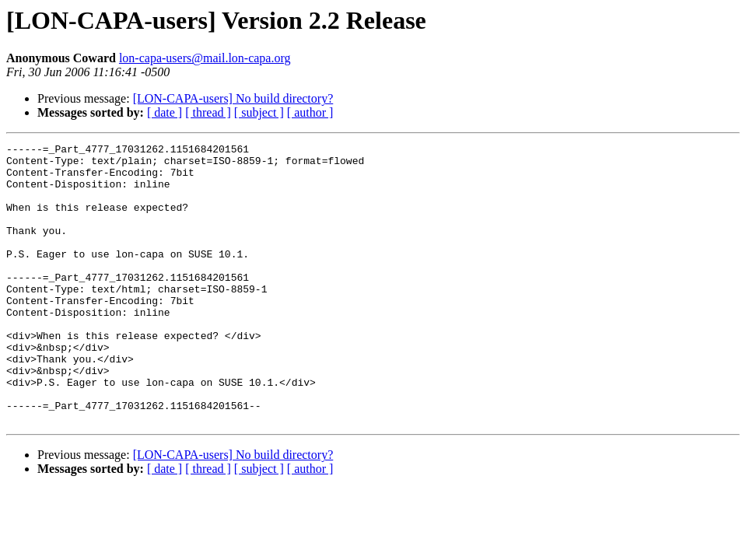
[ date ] (165, 112)
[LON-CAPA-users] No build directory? (233, 98)
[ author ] (310, 112)
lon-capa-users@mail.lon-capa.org (205, 58)
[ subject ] (259, 112)
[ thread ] (208, 112)
